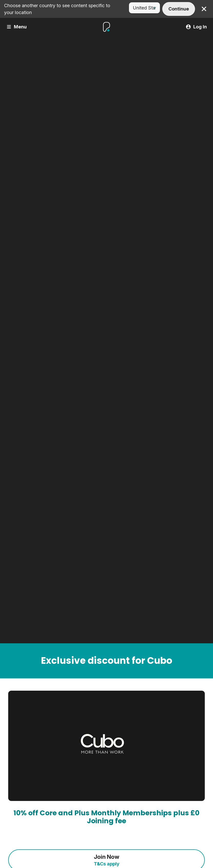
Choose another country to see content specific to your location (57, 9)
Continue (179, 9)
